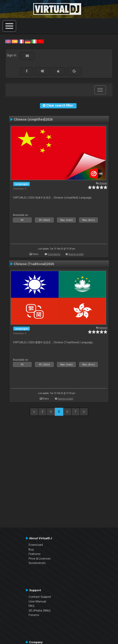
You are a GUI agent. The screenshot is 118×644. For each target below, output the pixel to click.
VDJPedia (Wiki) (40, 610)
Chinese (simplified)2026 (33, 120)
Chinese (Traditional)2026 (34, 264)
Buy (31, 549)
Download (36, 545)
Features (34, 554)
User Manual (37, 601)
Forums (34, 615)
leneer (103, 183)
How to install (76, 254)
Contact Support (40, 597)
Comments (54, 254)
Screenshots (37, 563)
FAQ (32, 606)
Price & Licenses (40, 558)
